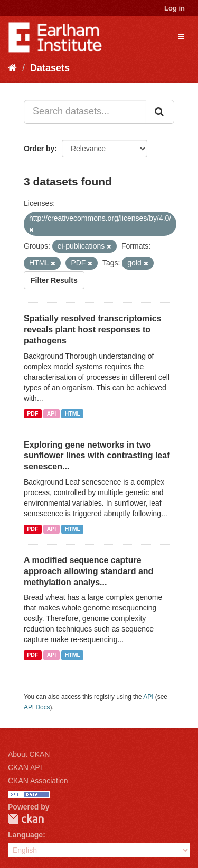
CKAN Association (38, 781)
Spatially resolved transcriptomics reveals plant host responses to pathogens (93, 329)
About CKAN (29, 754)
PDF (32, 413)
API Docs (37, 707)
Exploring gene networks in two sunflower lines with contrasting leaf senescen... (97, 456)
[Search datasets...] (85, 112)
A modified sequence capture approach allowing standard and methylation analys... (88, 571)
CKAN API (25, 767)
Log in (175, 8)
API (52, 413)
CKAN (26, 819)
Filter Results (54, 280)
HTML (73, 413)
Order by (39, 149)
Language (25, 835)
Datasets (50, 68)
